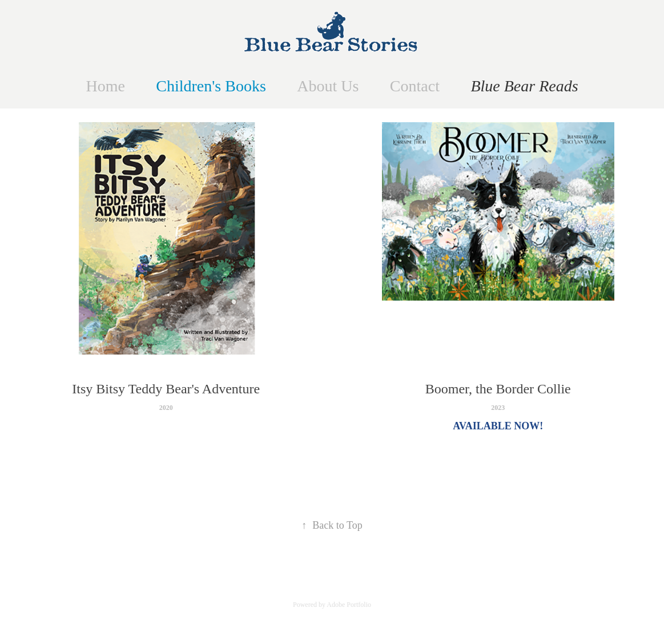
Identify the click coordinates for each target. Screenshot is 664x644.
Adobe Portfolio (349, 605)
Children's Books (211, 86)
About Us (328, 86)
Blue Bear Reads (524, 86)
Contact (415, 86)
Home (105, 86)
